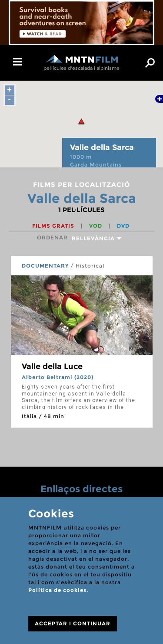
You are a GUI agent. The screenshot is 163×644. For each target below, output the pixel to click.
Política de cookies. (58, 590)
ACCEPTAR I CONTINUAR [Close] (73, 623)
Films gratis (54, 226)
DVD (123, 226)
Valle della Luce (52, 366)
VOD (96, 226)
